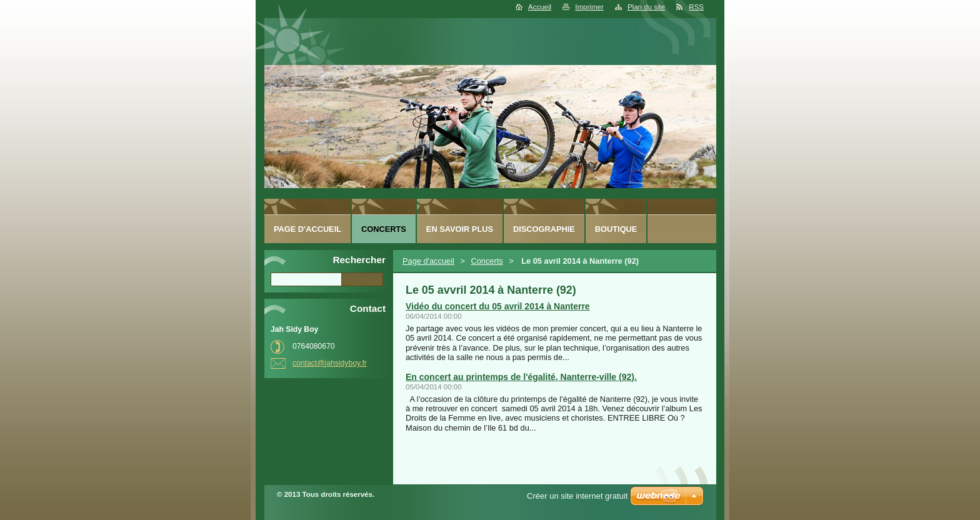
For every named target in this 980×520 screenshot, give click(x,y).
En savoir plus (460, 229)
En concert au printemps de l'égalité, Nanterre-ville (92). (521, 377)
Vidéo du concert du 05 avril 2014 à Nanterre (498, 306)
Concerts (487, 261)
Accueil (540, 7)
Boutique (616, 229)
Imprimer (589, 7)
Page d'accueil (428, 261)
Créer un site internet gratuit (577, 496)
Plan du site (646, 7)
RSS (696, 7)
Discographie (544, 229)
